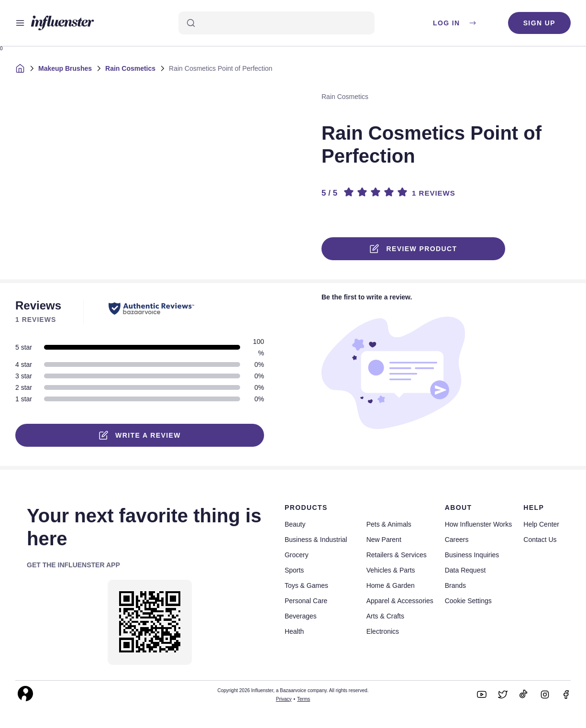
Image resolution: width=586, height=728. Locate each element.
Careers (457, 540)
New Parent (384, 540)
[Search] (276, 23)
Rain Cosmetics (130, 68)
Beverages (301, 616)
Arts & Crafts (385, 616)
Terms (304, 699)
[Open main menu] (20, 23)
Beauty (295, 524)
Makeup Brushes (65, 68)
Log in (455, 23)
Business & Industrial (316, 540)
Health (294, 631)
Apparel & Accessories (400, 601)
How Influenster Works (479, 524)
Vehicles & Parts (391, 570)
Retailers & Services (397, 555)
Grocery (297, 555)
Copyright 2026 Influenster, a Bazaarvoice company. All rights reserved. (293, 690)
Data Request (465, 570)
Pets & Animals (389, 524)
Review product (414, 249)
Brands (455, 585)
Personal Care (306, 601)
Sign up (539, 23)
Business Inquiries (472, 555)
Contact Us (540, 540)
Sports (294, 570)
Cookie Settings (468, 601)
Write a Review (140, 435)
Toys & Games (306, 585)
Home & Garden (391, 585)
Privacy (284, 699)
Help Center (541, 524)
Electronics (383, 631)
